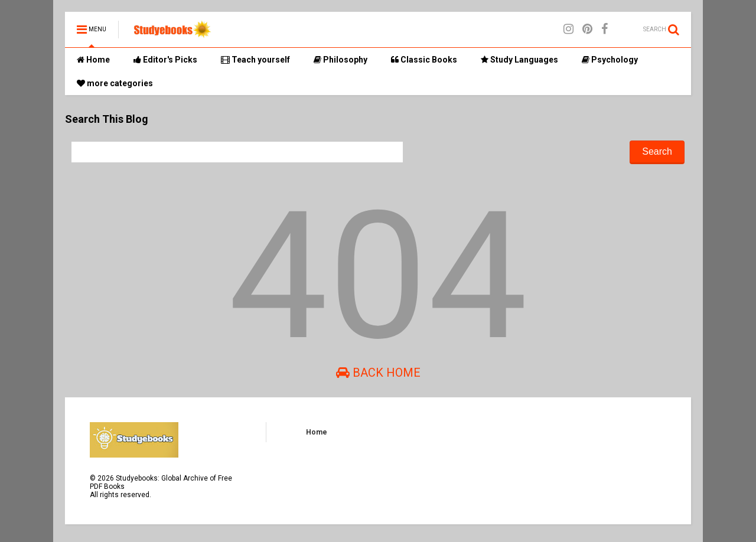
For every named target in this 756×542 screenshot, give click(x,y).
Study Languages (519, 60)
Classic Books (424, 60)
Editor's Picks (165, 60)
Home (93, 60)
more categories (115, 83)
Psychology (610, 60)
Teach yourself (255, 60)
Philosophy (340, 60)
